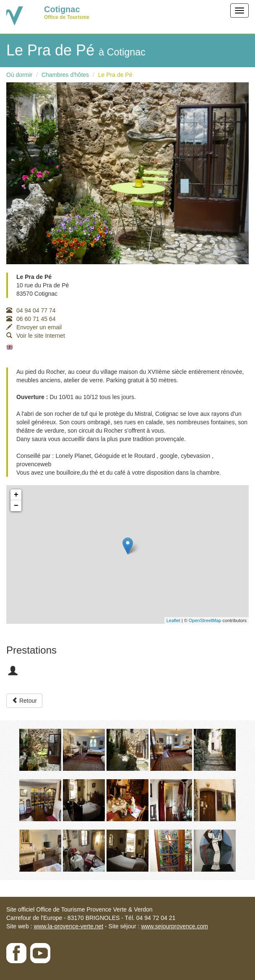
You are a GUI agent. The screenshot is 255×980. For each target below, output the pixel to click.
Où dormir (19, 75)
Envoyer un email (34, 327)
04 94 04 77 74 (31, 310)
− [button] (16, 506)
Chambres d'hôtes (65, 75)
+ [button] (16, 495)
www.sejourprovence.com (174, 926)
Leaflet (173, 620)
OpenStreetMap (205, 620)
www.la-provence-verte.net (68, 926)
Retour (24, 701)
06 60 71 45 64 (31, 319)
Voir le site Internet (36, 336)
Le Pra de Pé (115, 75)
